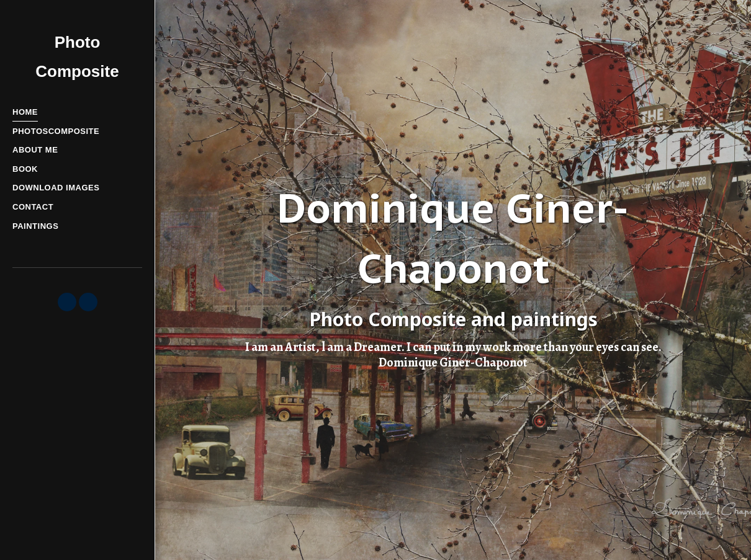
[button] (67, 302)
